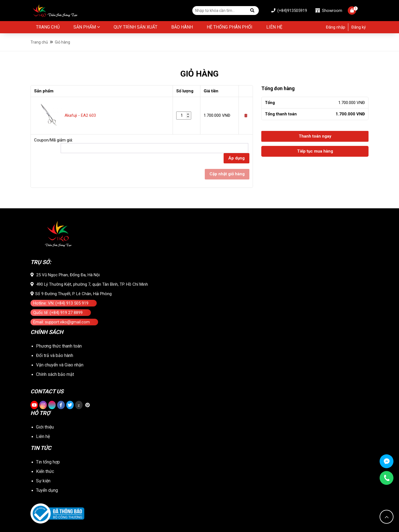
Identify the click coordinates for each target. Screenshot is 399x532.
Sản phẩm (85, 27)
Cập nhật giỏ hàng (227, 174)
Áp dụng (236, 158)
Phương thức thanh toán (59, 346)
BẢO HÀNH (182, 27)
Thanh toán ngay (315, 136)
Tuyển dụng (47, 490)
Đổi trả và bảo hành (55, 355)
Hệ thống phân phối (230, 27)
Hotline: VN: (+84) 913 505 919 (61, 303)
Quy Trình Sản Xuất (135, 27)
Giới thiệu (45, 427)
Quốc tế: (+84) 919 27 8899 (58, 313)
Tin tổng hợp (48, 462)
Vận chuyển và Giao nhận (60, 365)
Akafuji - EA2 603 (80, 115)
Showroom (329, 11)
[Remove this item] (246, 116)
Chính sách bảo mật (55, 374)
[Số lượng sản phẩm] (184, 116)
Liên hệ (274, 27)
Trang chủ (48, 27)
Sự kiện (43, 481)
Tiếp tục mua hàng (315, 151)
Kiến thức (45, 471)
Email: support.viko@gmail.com (62, 322)
